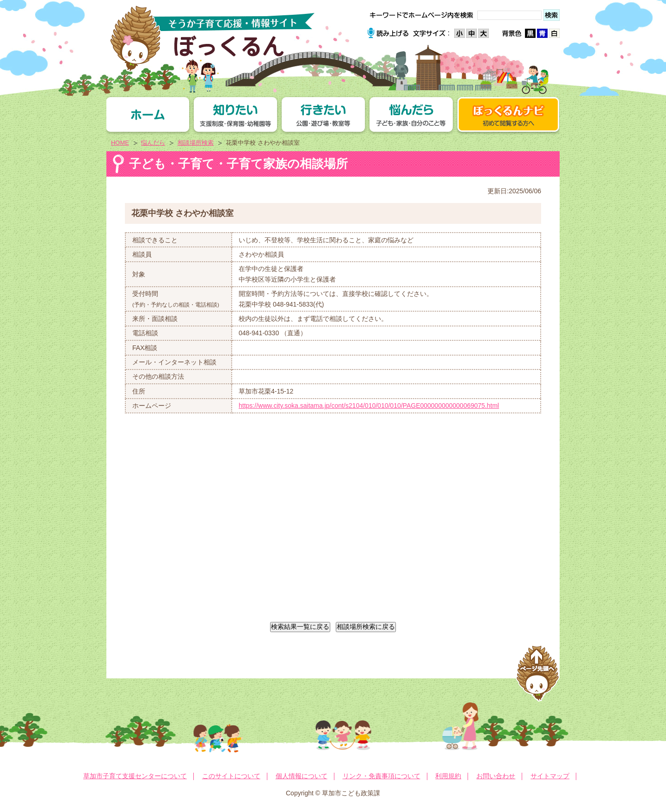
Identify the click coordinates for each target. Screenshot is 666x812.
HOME (120, 143)
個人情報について (302, 776)
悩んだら (153, 143)
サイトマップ (550, 776)
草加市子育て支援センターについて (135, 776)
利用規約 (448, 776)
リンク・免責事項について (382, 776)
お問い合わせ (496, 776)
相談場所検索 (196, 143)
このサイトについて (231, 776)
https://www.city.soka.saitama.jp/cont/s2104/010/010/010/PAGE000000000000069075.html (369, 406)
